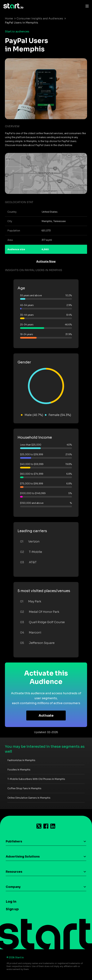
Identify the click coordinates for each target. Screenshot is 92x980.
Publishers (14, 841)
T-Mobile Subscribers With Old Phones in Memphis (36, 779)
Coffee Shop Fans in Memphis (24, 788)
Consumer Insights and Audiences (40, 19)
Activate (46, 716)
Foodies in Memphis (19, 770)
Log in (11, 902)
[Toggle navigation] (86, 6)
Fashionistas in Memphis (21, 760)
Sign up (12, 909)
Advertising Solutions (23, 857)
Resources (14, 872)
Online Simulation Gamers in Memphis (29, 798)
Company (13, 887)
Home (9, 19)
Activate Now (46, 261)
